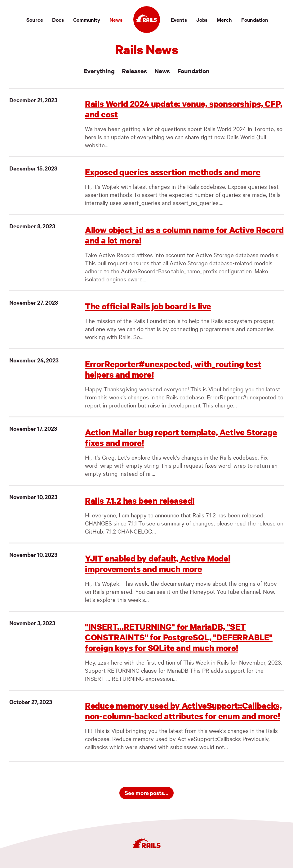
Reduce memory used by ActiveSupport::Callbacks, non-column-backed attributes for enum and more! (183, 711)
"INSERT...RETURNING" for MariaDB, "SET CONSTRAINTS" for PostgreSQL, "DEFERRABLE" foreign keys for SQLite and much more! (179, 637)
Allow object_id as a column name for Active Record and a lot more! (184, 235)
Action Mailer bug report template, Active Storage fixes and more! (181, 437)
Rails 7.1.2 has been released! (140, 500)
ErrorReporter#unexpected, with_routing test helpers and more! (173, 369)
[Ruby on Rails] (147, 20)
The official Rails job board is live (148, 306)
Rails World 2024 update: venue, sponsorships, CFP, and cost (184, 109)
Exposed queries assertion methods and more (173, 172)
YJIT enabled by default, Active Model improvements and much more (158, 564)
